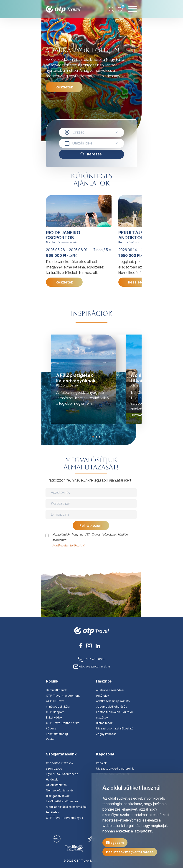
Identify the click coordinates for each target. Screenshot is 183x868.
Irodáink (101, 763)
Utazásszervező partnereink (115, 769)
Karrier (50, 739)
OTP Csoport (55, 712)
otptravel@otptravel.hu (91, 666)
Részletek (64, 87)
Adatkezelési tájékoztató (69, 545)
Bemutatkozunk (56, 690)
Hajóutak (52, 779)
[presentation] (91, 557)
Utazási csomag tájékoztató (115, 728)
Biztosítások (104, 723)
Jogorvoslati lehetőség (112, 707)
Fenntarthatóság (57, 734)
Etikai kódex (54, 717)
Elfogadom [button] (115, 843)
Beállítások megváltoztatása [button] (130, 852)
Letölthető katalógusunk (62, 801)
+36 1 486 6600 (92, 659)
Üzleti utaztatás (56, 785)
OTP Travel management (63, 696)
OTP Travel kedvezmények (65, 818)
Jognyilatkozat (106, 734)
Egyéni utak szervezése (62, 774)
